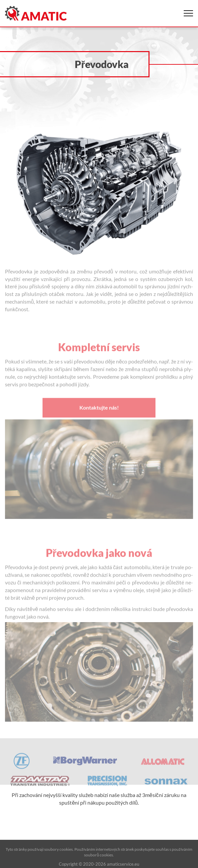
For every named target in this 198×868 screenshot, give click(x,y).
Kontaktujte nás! (99, 415)
